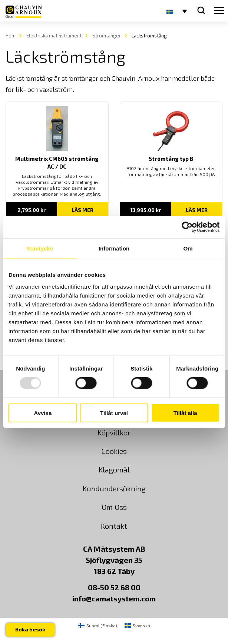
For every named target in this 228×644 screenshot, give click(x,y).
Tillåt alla (185, 413)
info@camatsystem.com (114, 598)
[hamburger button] (219, 11)
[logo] (24, 12)
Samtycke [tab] (40, 248)
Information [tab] (114, 248)
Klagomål (114, 469)
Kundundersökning (114, 488)
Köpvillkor (114, 432)
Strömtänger (107, 36)
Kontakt (114, 526)
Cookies (114, 451)
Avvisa (43, 413)
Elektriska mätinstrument (54, 36)
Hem (11, 36)
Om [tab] (188, 248)
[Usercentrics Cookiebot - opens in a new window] (187, 227)
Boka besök (30, 629)
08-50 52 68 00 (114, 587)
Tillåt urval (114, 413)
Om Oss (114, 507)
